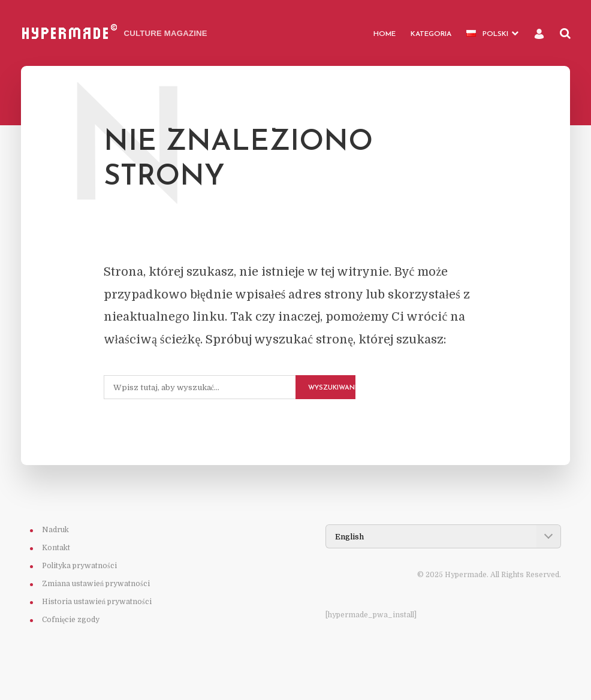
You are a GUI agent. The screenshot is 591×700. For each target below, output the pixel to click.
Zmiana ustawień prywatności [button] (96, 584)
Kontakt (56, 548)
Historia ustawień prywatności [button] (97, 602)
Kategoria (431, 34)
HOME (385, 34)
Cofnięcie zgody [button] (71, 620)
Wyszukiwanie (332, 388)
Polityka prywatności (79, 566)
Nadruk (55, 530)
